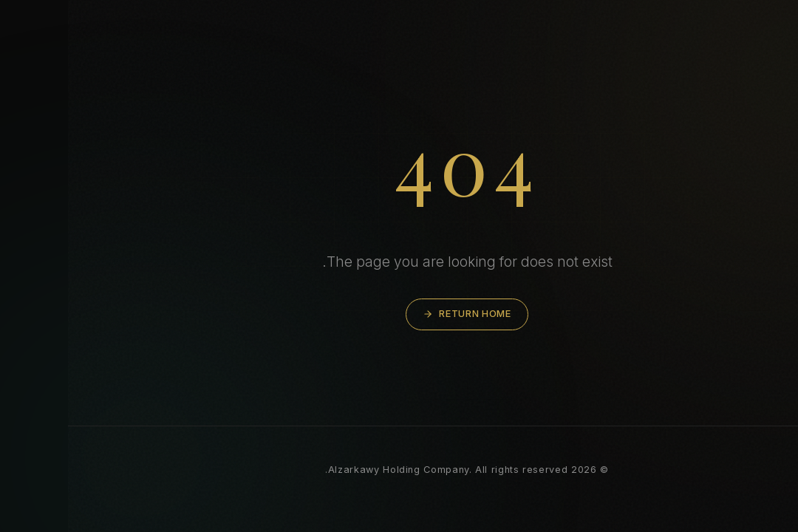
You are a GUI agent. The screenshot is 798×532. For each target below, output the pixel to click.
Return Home (399, 314)
